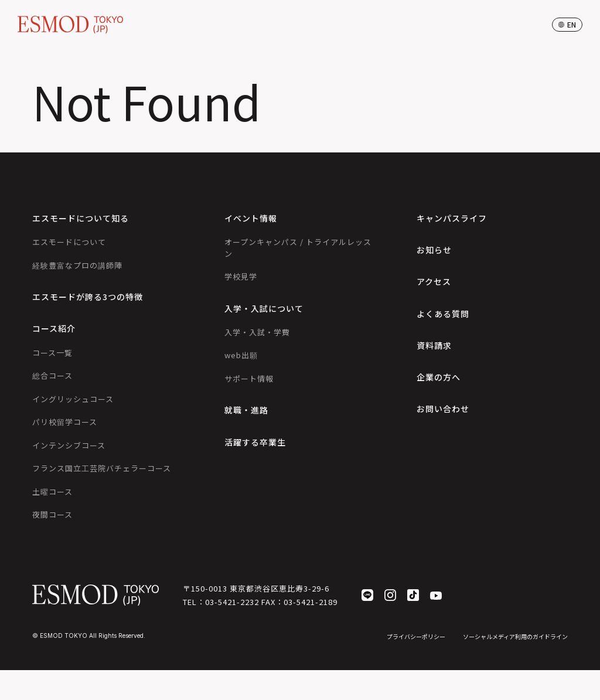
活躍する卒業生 (255, 442)
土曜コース (52, 492)
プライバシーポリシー (416, 636)
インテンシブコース (69, 445)
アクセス (434, 281)
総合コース (52, 376)
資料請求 (434, 345)
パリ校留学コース (65, 422)
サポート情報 (249, 378)
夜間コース (52, 514)
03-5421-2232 (232, 602)
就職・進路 (246, 410)
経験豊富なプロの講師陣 (77, 265)
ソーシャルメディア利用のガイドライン (515, 636)
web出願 (241, 355)
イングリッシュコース (73, 399)
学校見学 (241, 276)
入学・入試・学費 (257, 332)
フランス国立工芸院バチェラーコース (102, 468)
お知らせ (434, 250)
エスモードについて (69, 242)
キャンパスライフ (452, 218)
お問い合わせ (443, 409)
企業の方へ (439, 377)
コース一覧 (52, 353)
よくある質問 (443, 314)
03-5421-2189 (311, 602)
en (567, 24)
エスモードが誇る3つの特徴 (88, 297)
